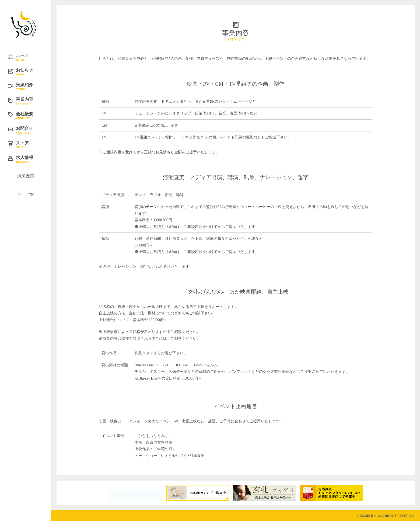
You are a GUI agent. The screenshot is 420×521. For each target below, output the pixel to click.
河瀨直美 (26, 176)
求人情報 (30, 159)
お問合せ (30, 130)
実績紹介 (30, 86)
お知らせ (30, 72)
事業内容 (30, 101)
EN (31, 195)
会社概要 (30, 115)
